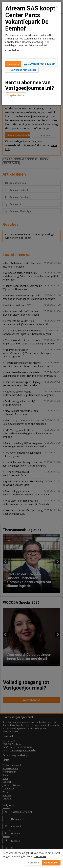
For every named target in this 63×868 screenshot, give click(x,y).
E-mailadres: (13, 50)
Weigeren (33, 863)
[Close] (57, 7)
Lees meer (40, 856)
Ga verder (13, 64)
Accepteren (51, 863)
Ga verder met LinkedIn (40, 64)
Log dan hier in (16, 95)
